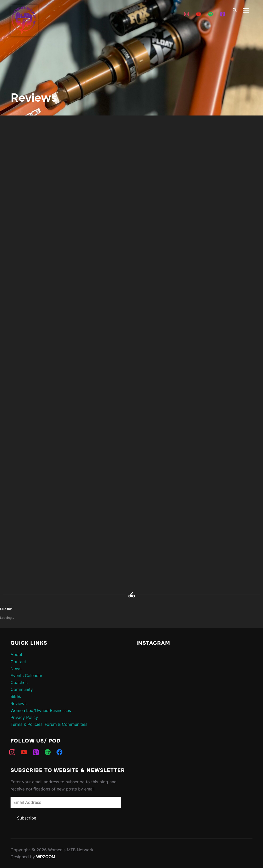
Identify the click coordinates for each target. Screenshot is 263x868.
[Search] (234, 10)
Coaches (19, 682)
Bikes (16, 696)
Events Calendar (26, 676)
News (16, 669)
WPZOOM (46, 857)
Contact (18, 662)
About (16, 654)
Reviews (18, 703)
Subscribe (27, 818)
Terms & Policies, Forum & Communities (49, 724)
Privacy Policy (24, 717)
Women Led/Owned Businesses (41, 710)
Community (22, 689)
